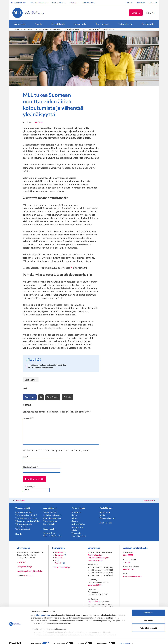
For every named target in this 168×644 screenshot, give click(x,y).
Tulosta (67, 397)
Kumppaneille (49, 529)
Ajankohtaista (30, 29)
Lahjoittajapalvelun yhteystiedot (30, 571)
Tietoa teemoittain (50, 521)
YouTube (59, 563)
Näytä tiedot (125, 639)
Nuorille (19, 534)
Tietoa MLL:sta (78, 508)
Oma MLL (28, 576)
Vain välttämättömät (149, 624)
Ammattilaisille (50, 508)
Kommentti (28, 418)
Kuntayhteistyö (49, 533)
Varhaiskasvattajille (50, 512)
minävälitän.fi (80, 268)
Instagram (59, 555)
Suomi (130, 3)
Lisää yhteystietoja (24, 567)
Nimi (25, 457)
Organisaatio (76, 512)
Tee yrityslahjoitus (95, 560)
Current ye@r (29, 487)
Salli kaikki (149, 608)
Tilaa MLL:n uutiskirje (61, 567)
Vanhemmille (31, 380)
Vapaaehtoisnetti (39, 3)
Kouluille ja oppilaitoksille (52, 515)
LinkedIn (59, 558)
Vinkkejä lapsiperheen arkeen (26, 518)
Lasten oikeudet (49, 524)
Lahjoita (136, 13)
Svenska (141, 3)
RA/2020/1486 (94, 602)
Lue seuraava (148, 500)
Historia (74, 515)
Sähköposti (53, 397)
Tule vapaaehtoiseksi (107, 518)
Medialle (74, 3)
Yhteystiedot (89, 3)
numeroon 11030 (95, 585)
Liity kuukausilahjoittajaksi (98, 558)
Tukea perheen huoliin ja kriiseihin (28, 521)
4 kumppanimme (43, 611)
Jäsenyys (75, 521)
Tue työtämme (106, 508)
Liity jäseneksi (105, 512)
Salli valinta (149, 616)
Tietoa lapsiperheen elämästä (26, 515)
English (153, 3)
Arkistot (75, 518)
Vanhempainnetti (23, 508)
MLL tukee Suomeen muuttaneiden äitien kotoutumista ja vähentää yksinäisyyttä (77, 29)
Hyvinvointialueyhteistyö (52, 536)
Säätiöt (74, 530)
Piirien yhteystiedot (79, 536)
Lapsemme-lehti (77, 527)
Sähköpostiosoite (30, 467)
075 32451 (23, 562)
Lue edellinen (20, 500)
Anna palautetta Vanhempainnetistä (23, 528)
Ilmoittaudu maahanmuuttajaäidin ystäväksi (47, 365)
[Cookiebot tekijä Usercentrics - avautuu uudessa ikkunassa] (15, 639)
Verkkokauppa (19, 3)
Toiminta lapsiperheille (24, 524)
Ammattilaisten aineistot (52, 518)
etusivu (17, 29)
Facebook (30, 397)
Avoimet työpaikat (78, 524)
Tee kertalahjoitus (95, 555)
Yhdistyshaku (59, 3)
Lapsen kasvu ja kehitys (24, 512)
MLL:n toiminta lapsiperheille (41, 367)
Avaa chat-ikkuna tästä (132, 576)
